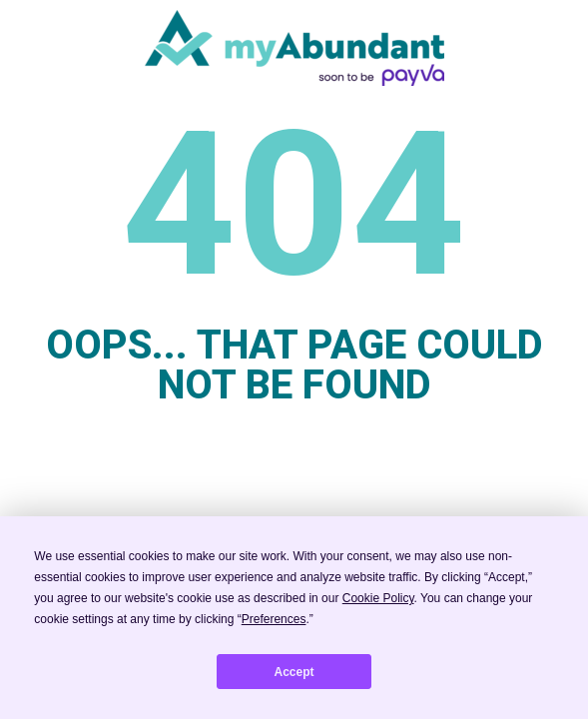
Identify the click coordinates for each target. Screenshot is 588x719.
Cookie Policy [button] (378, 598)
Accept (294, 672)
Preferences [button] (274, 619)
